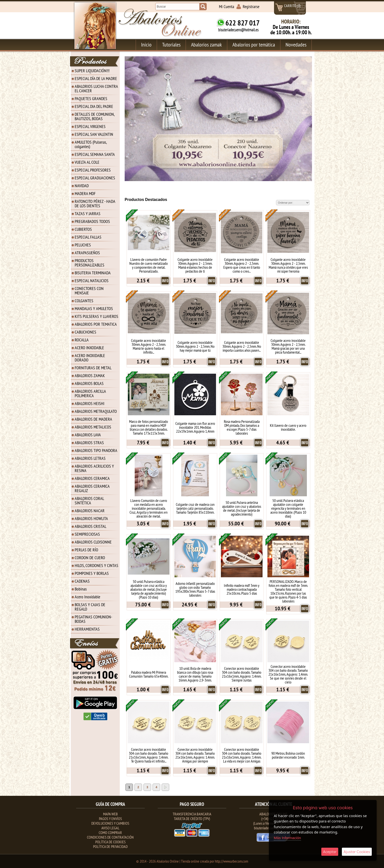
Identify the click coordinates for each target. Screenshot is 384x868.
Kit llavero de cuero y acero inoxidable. (288, 427)
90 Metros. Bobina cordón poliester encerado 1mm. (288, 755)
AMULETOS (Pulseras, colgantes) (91, 144)
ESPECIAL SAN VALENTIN (94, 134)
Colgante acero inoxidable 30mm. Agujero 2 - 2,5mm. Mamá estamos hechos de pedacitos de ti (195, 265)
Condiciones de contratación (110, 837)
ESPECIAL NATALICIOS (92, 281)
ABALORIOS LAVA (88, 435)
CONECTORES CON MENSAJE (89, 291)
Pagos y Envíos (110, 819)
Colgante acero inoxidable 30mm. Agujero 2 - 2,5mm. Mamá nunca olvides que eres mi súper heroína (288, 265)
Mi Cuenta (227, 6)
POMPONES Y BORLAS (92, 573)
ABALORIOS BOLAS (89, 383)
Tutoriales (171, 45)
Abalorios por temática (254, 45)
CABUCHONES (85, 332)
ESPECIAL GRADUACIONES (95, 178)
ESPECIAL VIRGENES (90, 126)
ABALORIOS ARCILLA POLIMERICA (90, 393)
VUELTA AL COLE (87, 162)
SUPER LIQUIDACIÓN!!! (92, 71)
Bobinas (81, 589)
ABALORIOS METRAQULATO (96, 411)
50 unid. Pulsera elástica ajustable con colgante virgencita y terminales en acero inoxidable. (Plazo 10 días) (288, 508)
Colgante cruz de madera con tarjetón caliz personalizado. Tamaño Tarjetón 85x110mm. (195, 508)
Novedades (296, 45)
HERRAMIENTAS (87, 629)
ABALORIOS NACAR (90, 511)
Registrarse (251, 6)
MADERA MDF (85, 193)
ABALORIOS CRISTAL (90, 526)
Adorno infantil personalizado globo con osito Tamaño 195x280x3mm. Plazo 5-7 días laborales (195, 589)
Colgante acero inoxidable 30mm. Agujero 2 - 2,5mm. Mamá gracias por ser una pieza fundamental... (288, 346)
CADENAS (82, 581)
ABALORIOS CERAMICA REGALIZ (92, 488)
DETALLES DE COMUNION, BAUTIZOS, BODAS (95, 116)
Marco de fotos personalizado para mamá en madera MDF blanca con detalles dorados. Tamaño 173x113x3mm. (149, 427)
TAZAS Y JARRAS (88, 214)
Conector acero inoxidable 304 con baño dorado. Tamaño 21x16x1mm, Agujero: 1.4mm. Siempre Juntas (242, 674)
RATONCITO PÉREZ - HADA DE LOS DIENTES (95, 203)
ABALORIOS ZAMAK (90, 376)
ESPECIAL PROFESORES (93, 170)
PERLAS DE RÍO (86, 550)
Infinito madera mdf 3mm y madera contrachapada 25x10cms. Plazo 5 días (242, 589)
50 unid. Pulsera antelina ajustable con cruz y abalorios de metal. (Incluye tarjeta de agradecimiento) (242, 508)
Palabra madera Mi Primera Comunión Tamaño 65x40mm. (149, 674)
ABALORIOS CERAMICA (92, 478)
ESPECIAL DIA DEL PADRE (94, 106)
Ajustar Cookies (357, 852)
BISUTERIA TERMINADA (93, 273)
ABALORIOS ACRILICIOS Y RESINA (94, 468)
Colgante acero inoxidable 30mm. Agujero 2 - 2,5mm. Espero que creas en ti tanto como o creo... (242, 265)
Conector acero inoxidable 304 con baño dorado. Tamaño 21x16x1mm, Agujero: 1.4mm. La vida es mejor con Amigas (242, 755)
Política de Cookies (110, 842)
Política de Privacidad (110, 846)
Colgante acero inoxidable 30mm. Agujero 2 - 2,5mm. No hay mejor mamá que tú (195, 346)
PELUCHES (83, 245)
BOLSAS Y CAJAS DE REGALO (90, 607)
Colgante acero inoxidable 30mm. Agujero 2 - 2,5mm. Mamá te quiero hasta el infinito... (149, 346)
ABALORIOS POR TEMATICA (96, 324)
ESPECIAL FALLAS (88, 237)
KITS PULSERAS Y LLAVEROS (96, 316)
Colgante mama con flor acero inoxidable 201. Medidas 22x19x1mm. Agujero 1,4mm (195, 427)
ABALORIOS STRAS (89, 443)
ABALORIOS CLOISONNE (93, 542)
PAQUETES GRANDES (91, 98)
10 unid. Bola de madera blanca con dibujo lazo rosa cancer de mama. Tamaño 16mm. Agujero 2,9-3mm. (195, 674)
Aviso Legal (110, 828)
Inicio (146, 45)
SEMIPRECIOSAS (87, 534)
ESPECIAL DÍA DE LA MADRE (96, 78)
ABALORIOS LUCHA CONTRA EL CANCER (96, 88)
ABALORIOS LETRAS (90, 458)
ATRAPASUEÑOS (87, 253)
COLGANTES (84, 301)
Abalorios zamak (206, 45)
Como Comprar (110, 833)
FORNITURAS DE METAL (93, 368)
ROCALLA (82, 340)
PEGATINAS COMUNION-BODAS (93, 619)
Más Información (287, 838)
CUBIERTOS (83, 229)
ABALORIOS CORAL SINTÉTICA (89, 501)
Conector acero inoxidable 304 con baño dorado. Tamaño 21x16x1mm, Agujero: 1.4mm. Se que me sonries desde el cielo (288, 674)
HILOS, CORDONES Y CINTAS (96, 565)
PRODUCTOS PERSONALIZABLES (90, 263)
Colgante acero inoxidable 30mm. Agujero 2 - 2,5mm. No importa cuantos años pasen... (242, 346)
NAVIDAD (82, 186)
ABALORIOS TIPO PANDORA (96, 450)
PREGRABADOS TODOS (92, 221)
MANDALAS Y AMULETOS (94, 308)
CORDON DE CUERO (90, 558)
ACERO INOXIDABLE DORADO (90, 358)
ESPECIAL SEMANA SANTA (95, 154)
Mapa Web (110, 814)
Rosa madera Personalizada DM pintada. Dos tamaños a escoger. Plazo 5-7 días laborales (242, 427)
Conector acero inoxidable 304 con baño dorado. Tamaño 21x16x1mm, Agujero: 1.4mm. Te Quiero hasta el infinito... (149, 755)
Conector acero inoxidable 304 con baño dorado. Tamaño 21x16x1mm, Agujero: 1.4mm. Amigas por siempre (195, 755)
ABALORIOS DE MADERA (93, 419)
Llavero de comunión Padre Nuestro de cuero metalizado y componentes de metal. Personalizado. (149, 265)
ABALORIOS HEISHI (90, 403)
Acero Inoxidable (87, 597)
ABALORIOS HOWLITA (91, 518)
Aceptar (330, 852)
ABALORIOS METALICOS (93, 427)
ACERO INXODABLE (89, 348)
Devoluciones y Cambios (110, 823)
